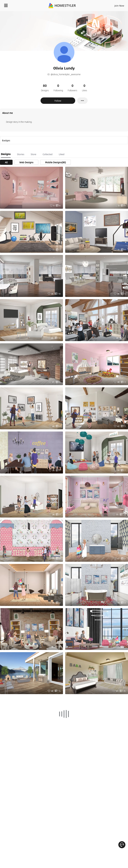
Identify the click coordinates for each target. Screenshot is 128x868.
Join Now (119, 6)
